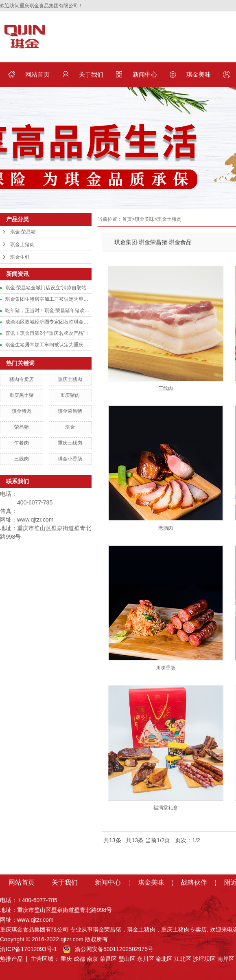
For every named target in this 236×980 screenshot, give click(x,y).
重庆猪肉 (70, 395)
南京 (92, 959)
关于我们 (91, 74)
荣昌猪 (22, 427)
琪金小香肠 (70, 459)
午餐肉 (22, 443)
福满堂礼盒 (166, 808)
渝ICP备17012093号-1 (28, 949)
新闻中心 (145, 74)
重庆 (66, 959)
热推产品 (11, 959)
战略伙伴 (194, 882)
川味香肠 (166, 668)
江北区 (183, 959)
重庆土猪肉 (70, 379)
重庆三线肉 (70, 443)
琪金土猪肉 (22, 244)
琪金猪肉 (22, 411)
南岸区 (226, 959)
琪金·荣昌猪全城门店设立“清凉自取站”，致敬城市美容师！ (48, 288)
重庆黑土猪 (22, 395)
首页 (127, 219)
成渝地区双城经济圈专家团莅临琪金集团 (48, 322)
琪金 (70, 427)
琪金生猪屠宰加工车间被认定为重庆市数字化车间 (48, 345)
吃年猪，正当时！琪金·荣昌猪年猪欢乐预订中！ (48, 311)
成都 (79, 959)
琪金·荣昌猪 (23, 232)
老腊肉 (166, 528)
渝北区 (164, 959)
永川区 (146, 959)
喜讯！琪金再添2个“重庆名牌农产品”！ (47, 333)
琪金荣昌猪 (70, 411)
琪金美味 (199, 74)
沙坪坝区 (204, 959)
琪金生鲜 (20, 257)
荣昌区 (108, 959)
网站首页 (37, 74)
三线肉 (22, 459)
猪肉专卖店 (22, 379)
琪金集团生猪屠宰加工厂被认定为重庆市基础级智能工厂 (48, 299)
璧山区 (127, 959)
